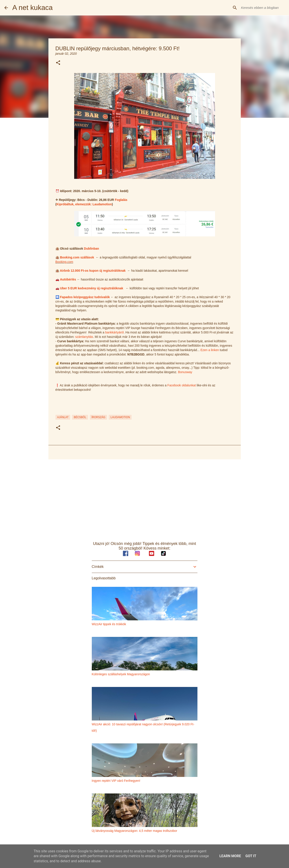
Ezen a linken (210, 350)
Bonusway (185, 372)
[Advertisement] (145, 497)
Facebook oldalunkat (181, 385)
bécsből (80, 417)
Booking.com (64, 262)
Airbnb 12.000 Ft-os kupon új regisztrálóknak (93, 271)
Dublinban (91, 249)
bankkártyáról (114, 332)
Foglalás (121, 200)
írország (98, 417)
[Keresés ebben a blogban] (262, 8)
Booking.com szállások (77, 257)
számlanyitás (84, 337)
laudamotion (120, 417)
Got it (251, 856)
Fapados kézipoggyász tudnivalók (85, 297)
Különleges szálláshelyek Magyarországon (121, 674)
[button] (58, 63)
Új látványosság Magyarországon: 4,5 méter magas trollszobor (134, 831)
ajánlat (63, 417)
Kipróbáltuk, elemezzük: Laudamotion (84, 204)
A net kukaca (32, 7)
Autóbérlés (68, 279)
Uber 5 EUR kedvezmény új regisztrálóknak (91, 288)
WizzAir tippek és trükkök (109, 624)
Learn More (230, 856)
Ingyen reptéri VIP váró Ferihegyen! (116, 781)
